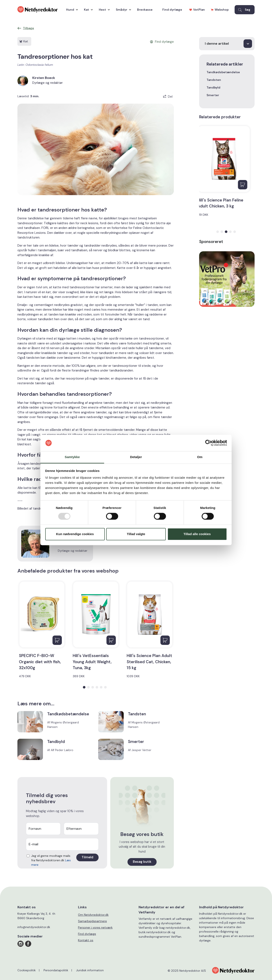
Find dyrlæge (172, 10)
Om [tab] (200, 457)
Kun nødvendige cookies (75, 534)
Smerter (213, 95)
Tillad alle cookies (197, 534)
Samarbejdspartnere (92, 921)
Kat (87, 10)
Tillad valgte (136, 534)
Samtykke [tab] (72, 457)
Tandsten (214, 80)
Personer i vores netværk (95, 927)
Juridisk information (90, 970)
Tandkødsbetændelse (223, 72)
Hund (71, 10)
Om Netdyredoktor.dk (93, 915)
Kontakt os (86, 940)
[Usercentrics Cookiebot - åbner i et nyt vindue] (208, 443)
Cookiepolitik (27, 970)
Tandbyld (213, 87)
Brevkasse (145, 10)
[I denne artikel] (227, 44)
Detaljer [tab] (136, 457)
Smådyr (122, 10)
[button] (84, 687)
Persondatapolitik (56, 970)
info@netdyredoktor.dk (34, 927)
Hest (103, 10)
